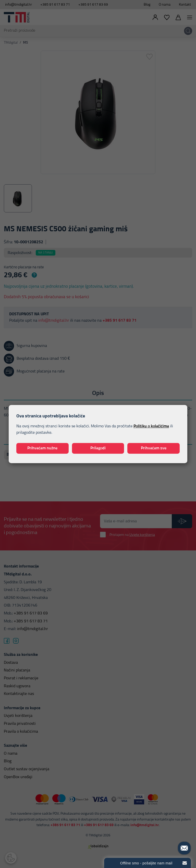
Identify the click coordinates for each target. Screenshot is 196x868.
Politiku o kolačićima (151, 426)
